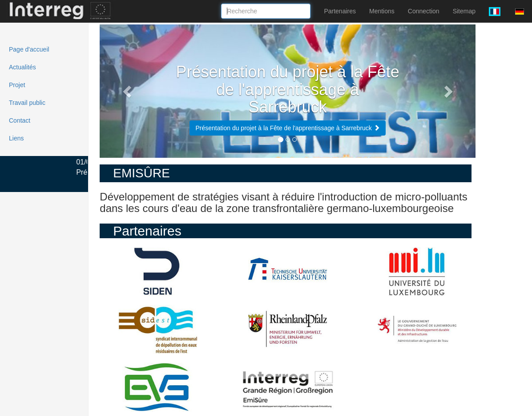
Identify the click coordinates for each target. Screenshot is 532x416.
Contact (20, 120)
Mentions (382, 11)
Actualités (22, 67)
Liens (16, 138)
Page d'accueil (29, 49)
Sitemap (464, 11)
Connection (424, 11)
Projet (17, 85)
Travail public (27, 103)
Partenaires (340, 11)
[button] (128, 91)
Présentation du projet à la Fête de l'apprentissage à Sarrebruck (287, 128)
